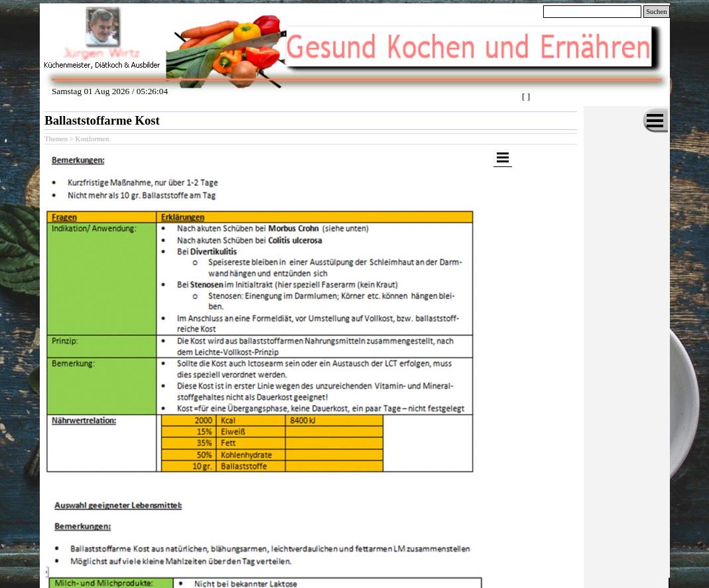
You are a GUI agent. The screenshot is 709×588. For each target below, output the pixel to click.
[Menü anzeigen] (655, 121)
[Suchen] (593, 12)
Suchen (656, 12)
